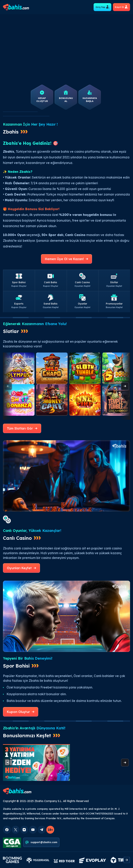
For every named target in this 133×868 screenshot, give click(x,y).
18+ (50, 830)
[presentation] (125, 386)
